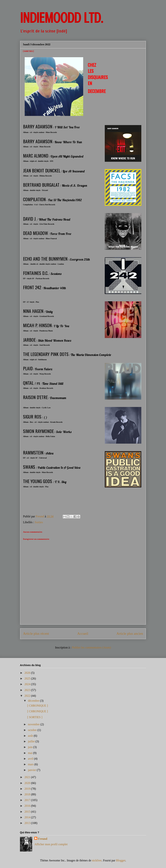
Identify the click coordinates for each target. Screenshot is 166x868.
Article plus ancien (130, 634)
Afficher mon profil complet (51, 844)
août (31, 736)
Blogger (121, 860)
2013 (28, 823)
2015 (28, 812)
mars (31, 764)
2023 (28, 690)
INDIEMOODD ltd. (62, 18)
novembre (34, 724)
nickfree (97, 860)
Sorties (39, 522)
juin (31, 747)
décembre (34, 701)
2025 (28, 678)
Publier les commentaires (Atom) (92, 647)
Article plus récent (36, 634)
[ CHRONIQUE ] (38, 706)
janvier (32, 770)
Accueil (83, 634)
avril (31, 759)
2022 (28, 696)
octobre (33, 730)
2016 (28, 806)
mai (31, 753)
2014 (28, 817)
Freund (43, 839)
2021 (28, 777)
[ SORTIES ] (35, 717)
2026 (28, 673)
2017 (28, 800)
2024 (28, 684)
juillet (32, 741)
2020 (28, 783)
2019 (28, 789)
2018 (28, 794)
